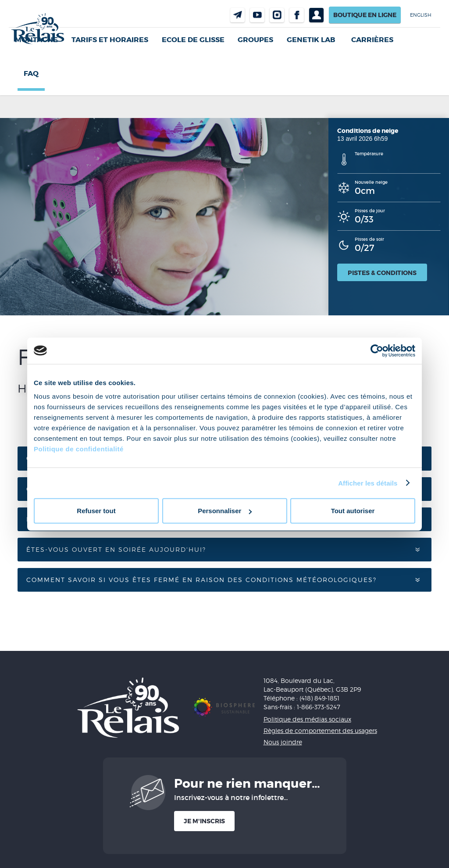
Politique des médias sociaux (307, 719)
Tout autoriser (353, 511)
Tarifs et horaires (110, 40)
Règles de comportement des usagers (320, 730)
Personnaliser (225, 511)
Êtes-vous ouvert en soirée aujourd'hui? (118, 549)
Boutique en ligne (365, 15)
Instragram (277, 15)
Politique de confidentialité (79, 449)
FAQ (31, 73)
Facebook (297, 15)
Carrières (372, 40)
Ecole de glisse (193, 40)
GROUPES (255, 40)
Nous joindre (237, 15)
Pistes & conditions (382, 273)
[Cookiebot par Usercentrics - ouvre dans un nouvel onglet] (377, 350)
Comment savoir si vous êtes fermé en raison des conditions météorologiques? (203, 580)
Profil (316, 15)
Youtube (257, 15)
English (421, 15)
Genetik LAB (311, 40)
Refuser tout (96, 511)
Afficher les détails (368, 483)
